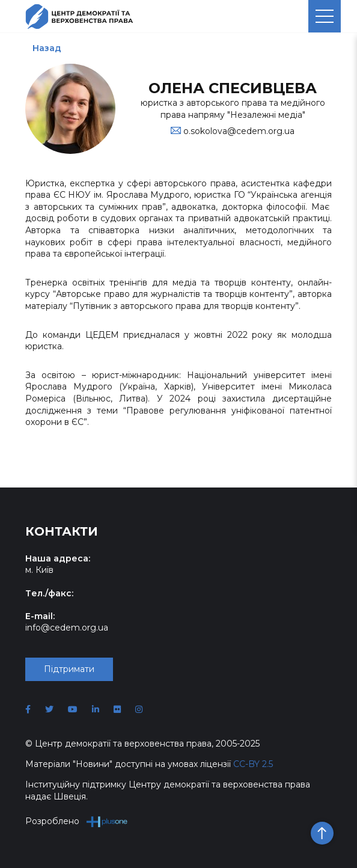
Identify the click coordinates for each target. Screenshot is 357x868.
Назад (47, 48)
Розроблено (77, 821)
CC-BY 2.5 (253, 764)
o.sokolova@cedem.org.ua (239, 131)
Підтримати (69, 669)
